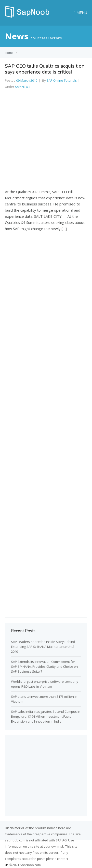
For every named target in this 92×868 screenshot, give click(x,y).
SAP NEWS (23, 87)
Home (9, 53)
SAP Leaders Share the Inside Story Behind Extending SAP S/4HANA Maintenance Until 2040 (43, 647)
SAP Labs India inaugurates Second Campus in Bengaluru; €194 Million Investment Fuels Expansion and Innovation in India (46, 716)
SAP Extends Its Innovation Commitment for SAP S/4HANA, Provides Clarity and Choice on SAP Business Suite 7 (44, 666)
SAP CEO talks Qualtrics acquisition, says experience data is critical (45, 69)
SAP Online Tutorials (62, 80)
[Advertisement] (46, 141)
